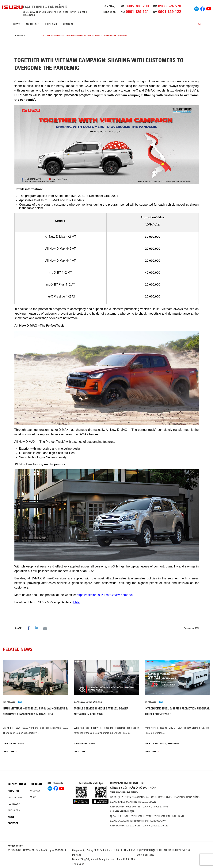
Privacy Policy (15, 846)
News (17, 24)
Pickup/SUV (35, 791)
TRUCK (19, 702)
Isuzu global (14, 810)
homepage (20, 36)
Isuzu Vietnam (17, 784)
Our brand (37, 784)
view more (10, 752)
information (10, 744)
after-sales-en (94, 702)
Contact (68, 24)
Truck (33, 797)
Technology (14, 804)
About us (14, 791)
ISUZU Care (51, 24)
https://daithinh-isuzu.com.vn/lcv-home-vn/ (105, 595)
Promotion (173, 744)
